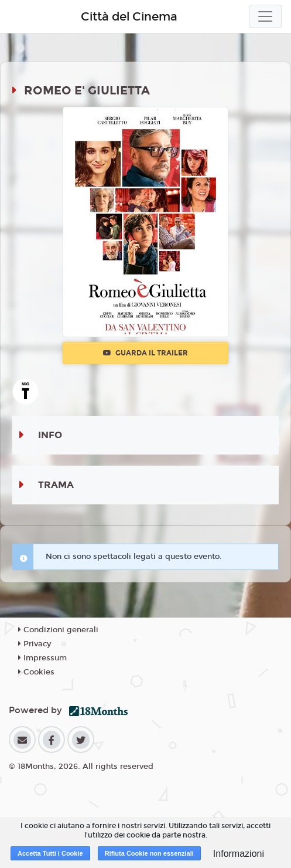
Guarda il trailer (145, 353)
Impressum (42, 658)
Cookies (36, 672)
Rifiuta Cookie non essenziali (149, 853)
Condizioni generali (58, 630)
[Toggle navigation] (265, 16)
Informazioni (239, 854)
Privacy (35, 644)
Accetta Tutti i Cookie (50, 853)
